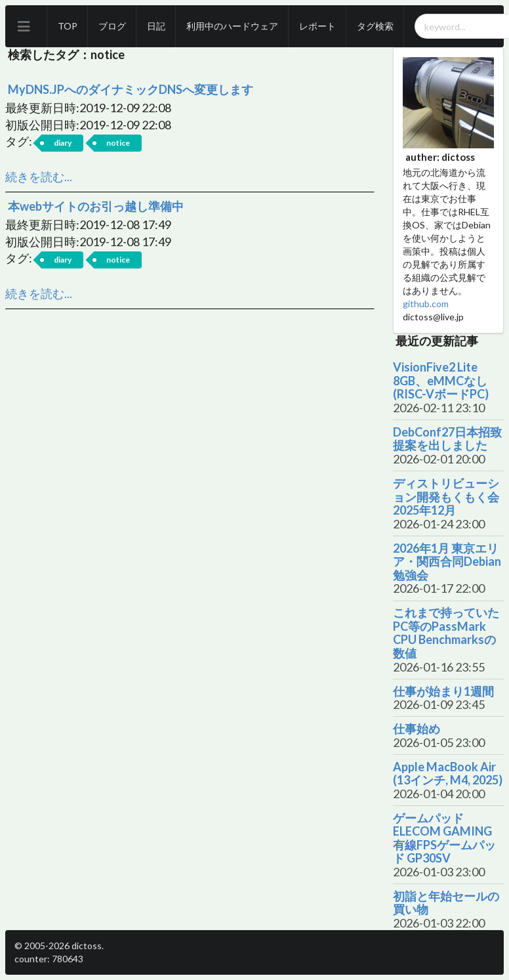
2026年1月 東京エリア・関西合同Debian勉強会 (447, 562)
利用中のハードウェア (232, 26)
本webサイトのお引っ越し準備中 (96, 206)
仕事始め (417, 729)
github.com (426, 304)
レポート (317, 26)
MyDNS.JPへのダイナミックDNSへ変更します (131, 89)
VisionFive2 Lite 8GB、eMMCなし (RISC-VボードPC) (441, 381)
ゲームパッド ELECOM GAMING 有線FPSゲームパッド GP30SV (444, 838)
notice (118, 143)
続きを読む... (39, 177)
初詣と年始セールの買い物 (446, 903)
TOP (68, 26)
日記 (156, 26)
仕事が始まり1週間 (443, 692)
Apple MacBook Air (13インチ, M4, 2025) (448, 774)
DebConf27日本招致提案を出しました (447, 439)
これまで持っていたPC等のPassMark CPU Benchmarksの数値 (446, 633)
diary (63, 143)
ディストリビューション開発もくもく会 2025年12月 (446, 497)
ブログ (112, 26)
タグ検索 (375, 26)
